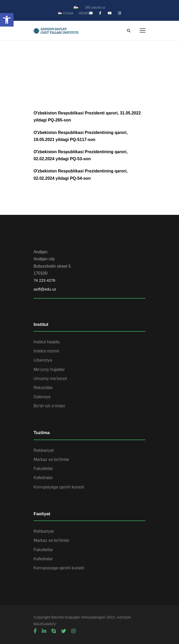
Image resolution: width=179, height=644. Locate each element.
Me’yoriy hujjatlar (49, 369)
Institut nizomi (46, 351)
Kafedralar (43, 478)
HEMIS (84, 13)
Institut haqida (47, 342)
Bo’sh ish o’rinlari (49, 406)
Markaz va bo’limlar (52, 459)
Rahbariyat (44, 450)
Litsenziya (43, 360)
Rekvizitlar (43, 388)
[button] (7, 20)
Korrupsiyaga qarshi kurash (59, 487)
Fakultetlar (43, 469)
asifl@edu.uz (45, 289)
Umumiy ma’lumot (50, 379)
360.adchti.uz (95, 7)
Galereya (42, 397)
